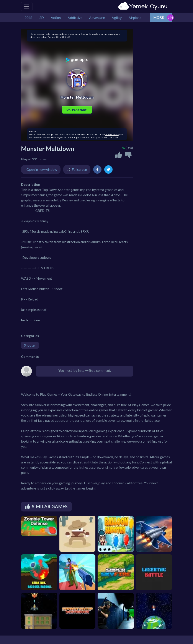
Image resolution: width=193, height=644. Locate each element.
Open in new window (42, 169)
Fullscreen (79, 169)
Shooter (30, 345)
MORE (159, 17)
